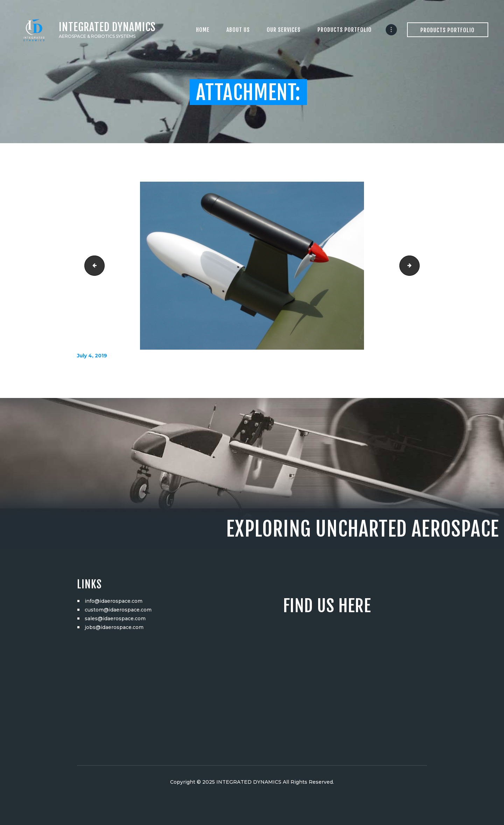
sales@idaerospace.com (115, 618)
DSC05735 (92, 266)
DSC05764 (417, 266)
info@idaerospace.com (114, 601)
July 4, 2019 (92, 356)
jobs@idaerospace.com (114, 627)
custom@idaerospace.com (118, 610)
